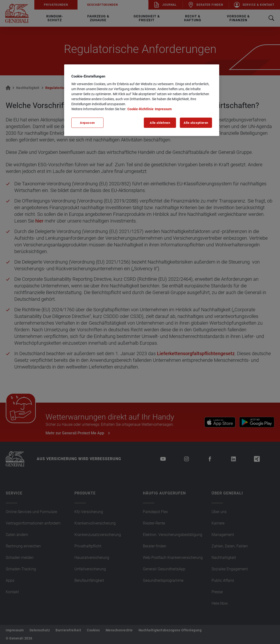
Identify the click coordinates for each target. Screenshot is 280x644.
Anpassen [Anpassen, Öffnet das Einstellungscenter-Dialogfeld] (87, 123)
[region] (142, 100)
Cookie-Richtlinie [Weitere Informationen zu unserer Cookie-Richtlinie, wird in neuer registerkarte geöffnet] (140, 109)
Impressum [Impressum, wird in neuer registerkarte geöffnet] (163, 109)
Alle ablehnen (160, 123)
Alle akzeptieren (196, 123)
